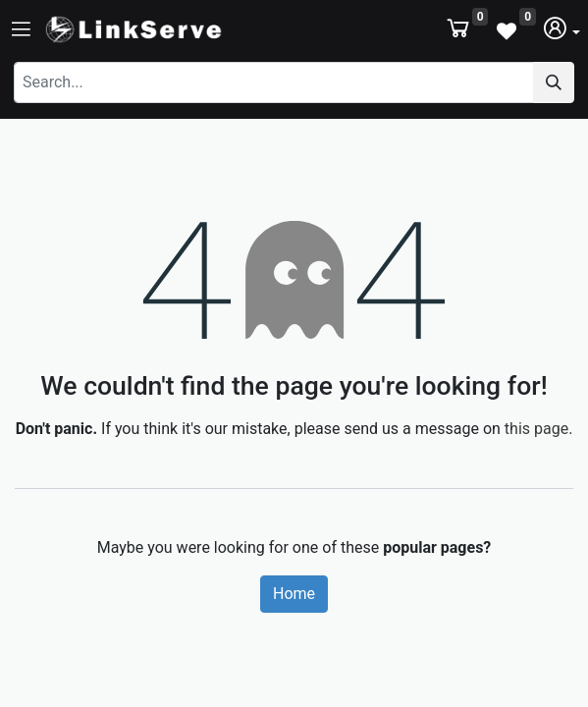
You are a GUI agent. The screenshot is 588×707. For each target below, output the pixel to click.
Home (294, 594)
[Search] (554, 82)
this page (536, 429)
